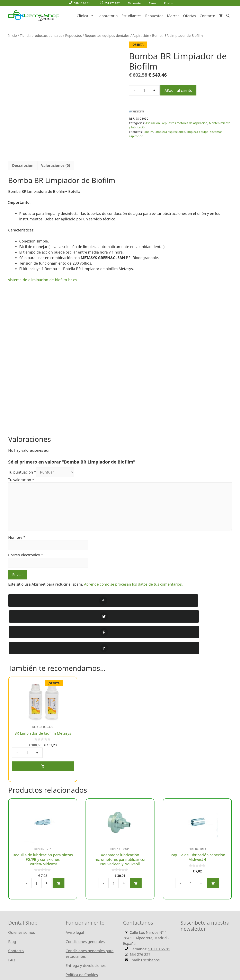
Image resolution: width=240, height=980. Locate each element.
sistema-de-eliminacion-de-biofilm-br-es (43, 265)
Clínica (86, 16)
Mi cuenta (134, 3)
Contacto (207, 16)
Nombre (17, 523)
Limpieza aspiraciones (170, 132)
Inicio (12, 35)
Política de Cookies (82, 912)
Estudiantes (131, 16)
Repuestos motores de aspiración (184, 123)
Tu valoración (21, 465)
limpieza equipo (198, 132)
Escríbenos (150, 897)
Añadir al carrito (178, 90)
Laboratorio (108, 16)
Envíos (168, 3)
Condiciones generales (85, 879)
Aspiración (141, 35)
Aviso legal (75, 870)
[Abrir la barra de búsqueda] (228, 16)
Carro (152, 3)
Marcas (173, 16)
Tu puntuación (22, 457)
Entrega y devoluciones (86, 903)
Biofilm (148, 132)
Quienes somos (21, 870)
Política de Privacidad (84, 921)
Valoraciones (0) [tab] (56, 150)
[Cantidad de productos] (144, 90)
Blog (12, 879)
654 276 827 (110, 3)
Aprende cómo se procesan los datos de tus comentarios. (133, 569)
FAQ (12, 897)
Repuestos (154, 16)
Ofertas (190, 16)
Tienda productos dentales (41, 35)
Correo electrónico (26, 540)
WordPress (105, 963)
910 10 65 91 (79, 3)
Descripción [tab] (23, 150)
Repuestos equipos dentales (107, 35)
